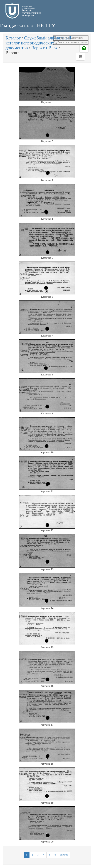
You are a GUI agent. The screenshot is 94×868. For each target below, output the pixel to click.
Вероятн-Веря (44, 48)
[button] (80, 57)
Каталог (13, 38)
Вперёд (64, 855)
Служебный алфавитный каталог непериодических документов (38, 43)
